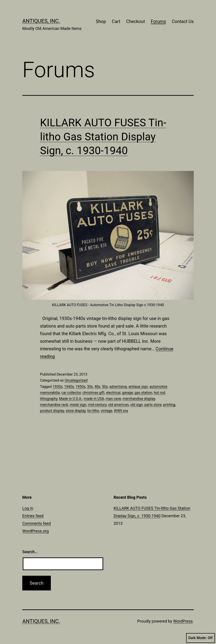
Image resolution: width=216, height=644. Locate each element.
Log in (28, 508)
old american (118, 405)
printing (169, 405)
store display (76, 411)
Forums (158, 21)
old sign (137, 405)
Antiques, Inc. (41, 21)
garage (128, 393)
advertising (118, 387)
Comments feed (37, 523)
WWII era (121, 411)
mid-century (97, 405)
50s (105, 387)
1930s (58, 387)
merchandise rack (54, 405)
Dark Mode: (201, 638)
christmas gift (94, 393)
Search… (30, 552)
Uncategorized (76, 380)
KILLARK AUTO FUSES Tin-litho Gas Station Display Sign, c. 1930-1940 (103, 137)
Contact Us (183, 21)
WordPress (183, 621)
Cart (116, 21)
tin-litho (93, 411)
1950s (80, 387)
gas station (143, 393)
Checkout (136, 21)
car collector (71, 393)
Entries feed (33, 516)
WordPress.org (36, 531)
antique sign (138, 387)
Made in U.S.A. (71, 399)
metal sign (78, 405)
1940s (69, 387)
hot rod (159, 393)
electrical (113, 393)
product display (52, 411)
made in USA (94, 399)
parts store (153, 405)
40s (97, 387)
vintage (107, 411)
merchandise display (139, 399)
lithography (49, 399)
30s (90, 387)
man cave (113, 399)
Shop (101, 21)
